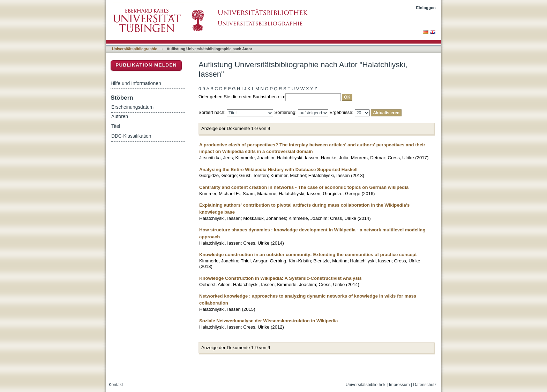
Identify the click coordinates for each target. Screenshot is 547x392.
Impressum (399, 385)
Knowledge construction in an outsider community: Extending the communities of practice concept (308, 255)
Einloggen (426, 7)
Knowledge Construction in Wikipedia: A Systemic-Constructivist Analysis (280, 278)
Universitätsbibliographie (134, 49)
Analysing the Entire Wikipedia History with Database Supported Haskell (278, 170)
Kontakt (116, 385)
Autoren (120, 117)
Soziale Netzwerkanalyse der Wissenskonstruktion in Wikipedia (268, 321)
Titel (116, 126)
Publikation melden (146, 65)
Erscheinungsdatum (132, 107)
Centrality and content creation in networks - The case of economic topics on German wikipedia (304, 187)
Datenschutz (425, 385)
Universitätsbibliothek (366, 385)
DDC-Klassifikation (131, 136)
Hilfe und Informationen (136, 83)
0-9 (202, 89)
